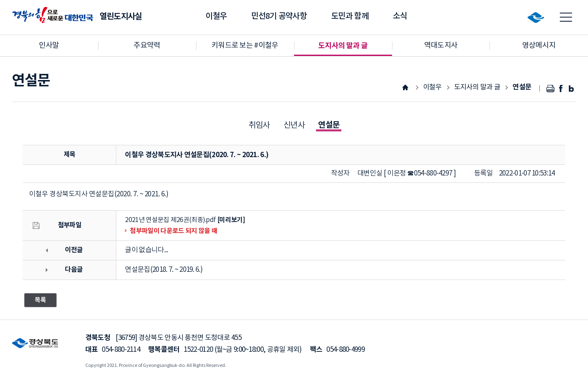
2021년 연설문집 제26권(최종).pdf (170, 220)
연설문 (522, 87)
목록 (40, 300)
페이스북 (561, 88)
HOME (405, 87)
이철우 (432, 87)
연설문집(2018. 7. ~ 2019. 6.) (164, 270)
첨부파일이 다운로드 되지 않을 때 (173, 231)
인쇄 (551, 88)
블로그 (571, 88)
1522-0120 (198, 350)
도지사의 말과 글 (477, 87)
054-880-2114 (121, 350)
